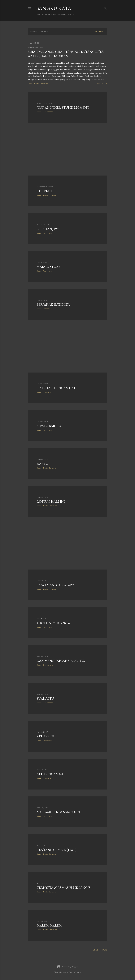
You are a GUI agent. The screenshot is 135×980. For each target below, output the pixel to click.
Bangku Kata (54, 8)
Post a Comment (41, 84)
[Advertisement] (67, 149)
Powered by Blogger (67, 967)
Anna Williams (75, 972)
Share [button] (30, 84)
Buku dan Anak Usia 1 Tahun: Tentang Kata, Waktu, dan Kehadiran (66, 54)
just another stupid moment (63, 107)
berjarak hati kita (53, 304)
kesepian (44, 191)
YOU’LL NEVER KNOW (53, 623)
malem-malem (49, 925)
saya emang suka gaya (56, 585)
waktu (42, 464)
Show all (100, 31)
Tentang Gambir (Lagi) (57, 850)
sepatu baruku (49, 426)
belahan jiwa (48, 229)
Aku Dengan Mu (50, 774)
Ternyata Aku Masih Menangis (63, 888)
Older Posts (100, 950)
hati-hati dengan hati (57, 388)
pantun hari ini (51, 501)
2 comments (48, 392)
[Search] (106, 8)
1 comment (48, 233)
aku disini (45, 736)
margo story (48, 267)
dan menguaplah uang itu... (61, 661)
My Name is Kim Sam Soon (58, 812)
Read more (102, 84)
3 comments (48, 112)
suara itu (45, 698)
